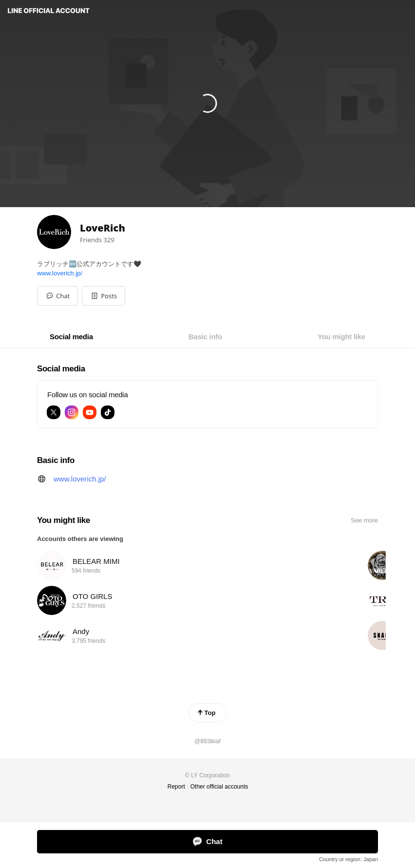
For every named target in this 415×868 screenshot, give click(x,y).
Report (176, 787)
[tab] (71, 337)
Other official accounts (219, 787)
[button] (104, 296)
